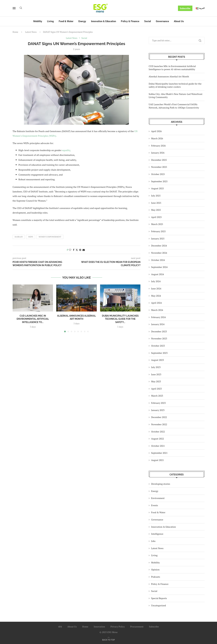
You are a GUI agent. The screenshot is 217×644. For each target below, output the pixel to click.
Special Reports (159, 598)
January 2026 (158, 153)
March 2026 (157, 138)
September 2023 (159, 353)
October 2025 (158, 174)
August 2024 (158, 274)
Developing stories (161, 484)
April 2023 (157, 389)
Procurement (137, 627)
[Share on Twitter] (77, 250)
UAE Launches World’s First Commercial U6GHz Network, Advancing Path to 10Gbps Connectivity (174, 106)
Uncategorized (159, 605)
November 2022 (159, 424)
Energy (82, 21)
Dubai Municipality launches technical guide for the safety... (120, 319)
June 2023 (156, 374)
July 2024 (156, 281)
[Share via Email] (84, 250)
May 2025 (156, 210)
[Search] (21, 8)
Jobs (153, 541)
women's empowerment (50, 237)
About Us (179, 21)
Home (15, 32)
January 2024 (158, 324)
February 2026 (159, 146)
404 (60, 627)
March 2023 (157, 396)
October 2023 (158, 346)
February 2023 (159, 403)
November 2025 (159, 167)
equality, (66, 150)
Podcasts (156, 577)
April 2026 (157, 131)
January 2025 (158, 239)
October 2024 (158, 260)
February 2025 (159, 231)
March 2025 (157, 224)
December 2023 (159, 331)
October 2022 (158, 432)
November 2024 (159, 253)
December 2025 (159, 160)
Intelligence (157, 534)
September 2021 (159, 453)
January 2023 (158, 410)
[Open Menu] (14, 8)
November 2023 (159, 338)
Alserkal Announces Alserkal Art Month (169, 76)
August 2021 (158, 460)
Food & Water (66, 21)
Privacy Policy (118, 627)
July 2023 (156, 367)
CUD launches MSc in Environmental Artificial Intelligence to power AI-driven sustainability (172, 68)
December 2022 (159, 417)
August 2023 (158, 360)
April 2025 (157, 217)
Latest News (31, 32)
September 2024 (159, 267)
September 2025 (159, 181)
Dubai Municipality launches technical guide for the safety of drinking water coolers (175, 85)
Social (148, 21)
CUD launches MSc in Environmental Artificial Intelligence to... (33, 319)
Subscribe (185, 8)
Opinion (155, 570)
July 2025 (156, 196)
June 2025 (156, 203)
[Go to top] (108, 640)
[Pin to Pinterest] (80, 250)
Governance (162, 21)
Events (155, 505)
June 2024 (156, 288)
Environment (158, 498)
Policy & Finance (130, 21)
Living (50, 21)
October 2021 (158, 446)
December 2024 (159, 246)
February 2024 (159, 317)
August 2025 (158, 188)
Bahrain (19, 237)
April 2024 (157, 303)
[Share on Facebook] (74, 250)
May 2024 (156, 296)
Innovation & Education (103, 21)
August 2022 (158, 439)
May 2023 (156, 381)
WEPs (31, 237)
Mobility (38, 21)
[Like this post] (70, 250)
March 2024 (157, 310)
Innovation (99, 627)
